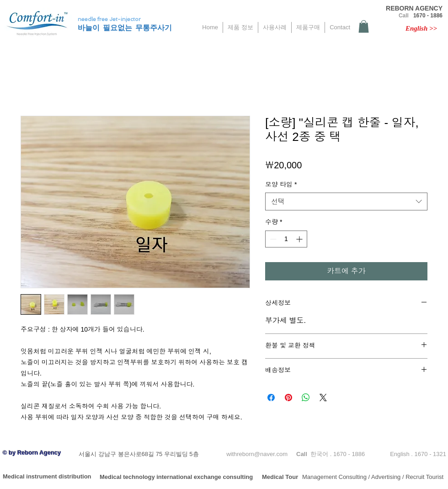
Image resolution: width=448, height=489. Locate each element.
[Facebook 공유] (271, 398)
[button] (364, 26)
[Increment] (300, 239)
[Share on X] (323, 398)
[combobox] (346, 202)
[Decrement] (272, 239)
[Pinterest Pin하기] (288, 398)
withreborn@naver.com (257, 454)
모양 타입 (281, 184)
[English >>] (421, 28)
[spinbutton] (286, 239)
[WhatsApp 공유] (306, 398)
